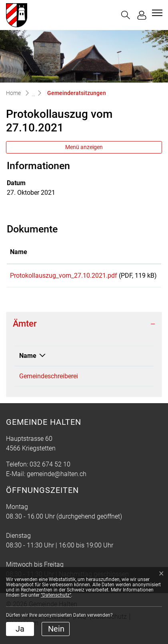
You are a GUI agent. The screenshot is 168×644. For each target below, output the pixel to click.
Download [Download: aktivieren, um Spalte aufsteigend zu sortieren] (140, 252)
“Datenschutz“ (56, 595)
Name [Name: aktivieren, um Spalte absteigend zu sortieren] (28, 365)
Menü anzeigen (84, 147)
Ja (20, 629)
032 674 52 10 (123, 386)
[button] (126, 15)
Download (142, 277)
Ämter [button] (25, 333)
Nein (56, 629)
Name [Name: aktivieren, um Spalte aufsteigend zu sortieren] (19, 252)
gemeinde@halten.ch (57, 484)
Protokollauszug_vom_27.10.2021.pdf (64, 276)
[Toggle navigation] (156, 13)
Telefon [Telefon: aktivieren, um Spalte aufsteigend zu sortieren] (113, 365)
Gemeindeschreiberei (49, 386)
